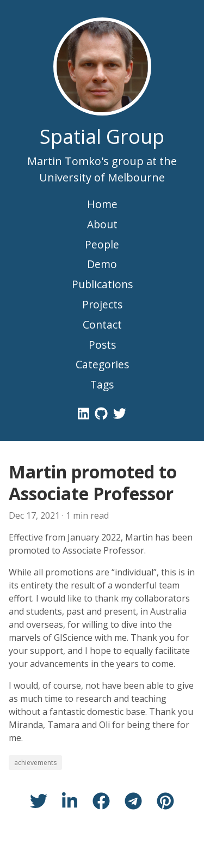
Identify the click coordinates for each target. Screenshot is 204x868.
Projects (102, 304)
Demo (102, 264)
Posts (102, 345)
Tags (102, 384)
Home (102, 204)
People (102, 244)
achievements (35, 763)
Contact (102, 324)
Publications (102, 284)
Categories (102, 364)
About (102, 224)
